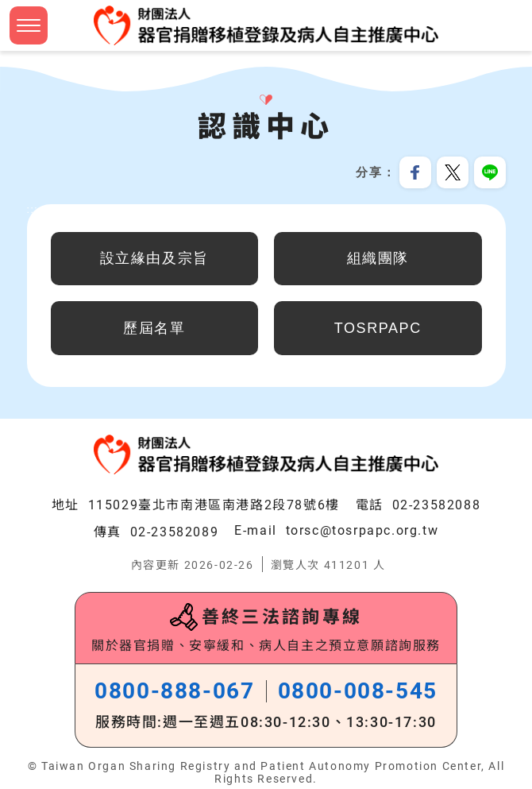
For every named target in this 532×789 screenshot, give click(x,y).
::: (33, 210)
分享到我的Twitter (453, 172)
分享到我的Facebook (415, 172)
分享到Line (490, 172)
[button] (29, 25)
